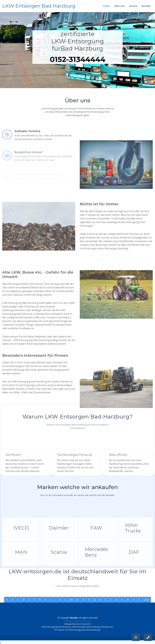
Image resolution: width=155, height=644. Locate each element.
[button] (148, 637)
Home (106, 6)
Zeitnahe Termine (27, 137)
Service (133, 6)
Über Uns (119, 6)
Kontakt (146, 6)
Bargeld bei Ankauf (28, 159)
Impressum (70, 621)
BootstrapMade (83, 624)
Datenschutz (84, 621)
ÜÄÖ (146, 600)
